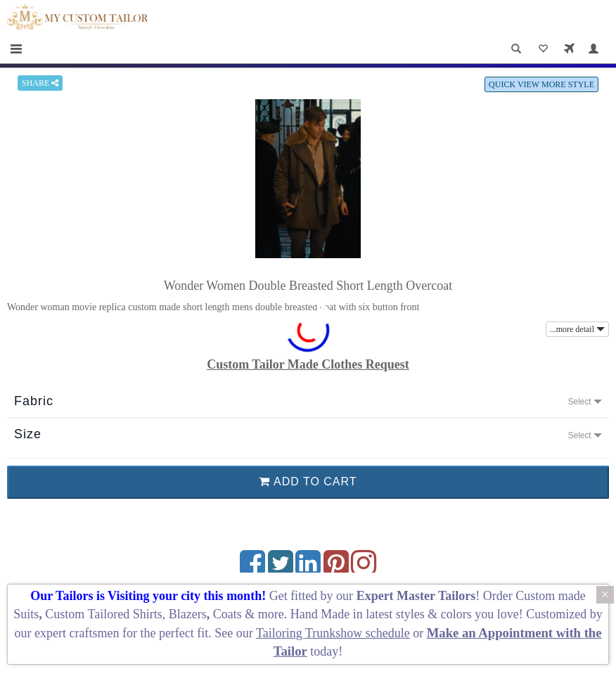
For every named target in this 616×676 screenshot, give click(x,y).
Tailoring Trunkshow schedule (333, 633)
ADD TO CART (308, 482)
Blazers (188, 614)
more (271, 614)
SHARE (40, 83)
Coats (229, 614)
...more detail (577, 329)
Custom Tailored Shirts (103, 614)
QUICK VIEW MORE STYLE (541, 84)
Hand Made (320, 614)
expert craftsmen (77, 633)
